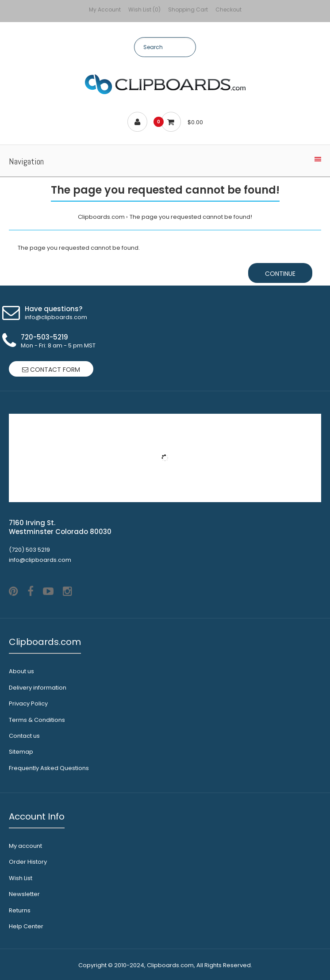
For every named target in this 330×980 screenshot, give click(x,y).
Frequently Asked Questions (49, 768)
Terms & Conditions (37, 720)
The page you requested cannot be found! (191, 217)
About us (21, 671)
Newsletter (24, 894)
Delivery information (38, 688)
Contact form (51, 370)
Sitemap (21, 752)
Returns (20, 910)
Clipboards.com (101, 217)
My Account (105, 10)
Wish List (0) (144, 10)
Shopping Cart (188, 10)
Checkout (228, 10)
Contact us (24, 736)
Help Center (26, 926)
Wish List (21, 878)
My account (25, 846)
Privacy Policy (28, 704)
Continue (280, 274)
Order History (28, 862)
